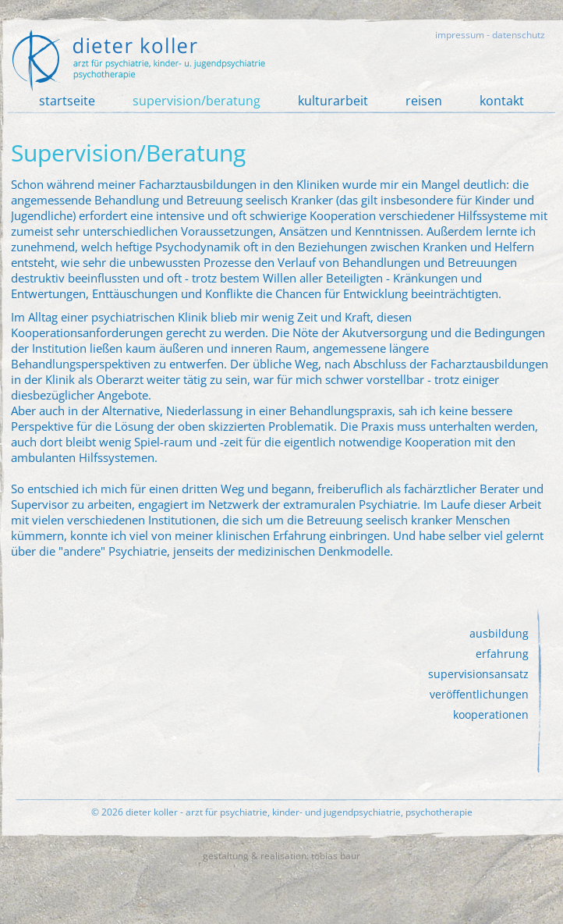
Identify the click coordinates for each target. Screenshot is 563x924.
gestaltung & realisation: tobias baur (281, 856)
